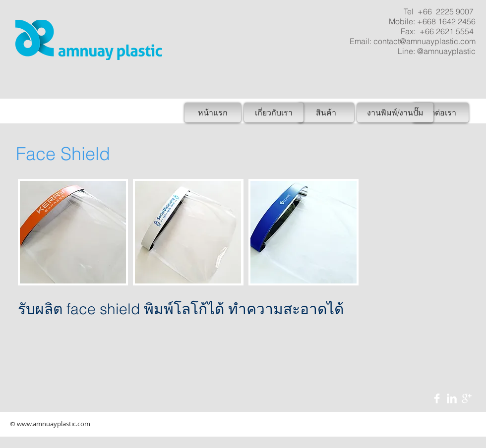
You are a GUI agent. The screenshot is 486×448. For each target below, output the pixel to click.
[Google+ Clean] (467, 398)
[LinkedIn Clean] (452, 398)
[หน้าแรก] (213, 112)
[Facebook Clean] (437, 398)
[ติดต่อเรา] (440, 112)
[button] (73, 232)
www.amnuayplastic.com (54, 424)
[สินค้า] (326, 112)
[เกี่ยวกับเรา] (274, 112)
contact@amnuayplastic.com (425, 41)
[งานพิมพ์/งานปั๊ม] (395, 112)
